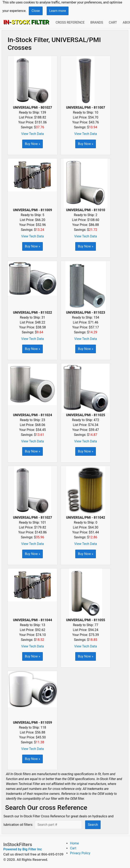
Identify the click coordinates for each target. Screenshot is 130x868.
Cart (113, 22)
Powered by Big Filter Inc (23, 849)
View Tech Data (32, 134)
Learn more (58, 11)
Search (93, 825)
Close (36, 11)
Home (74, 843)
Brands (97, 22)
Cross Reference (70, 22)
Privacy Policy (80, 853)
